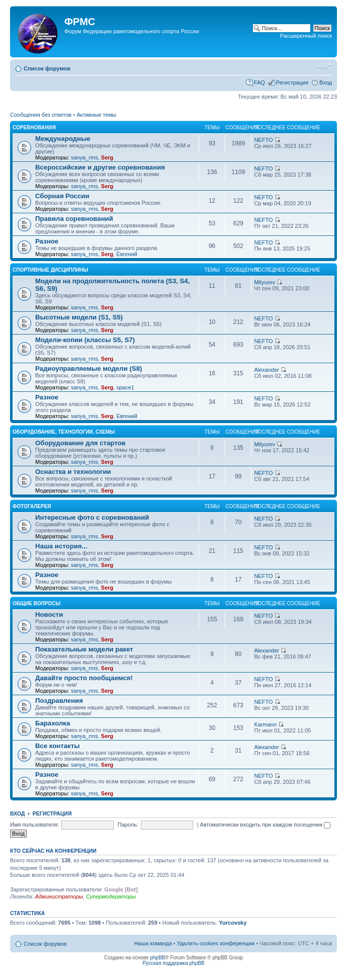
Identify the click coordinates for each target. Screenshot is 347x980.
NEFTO (263, 140)
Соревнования (34, 128)
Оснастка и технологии (73, 472)
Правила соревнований (74, 219)
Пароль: (128, 825)
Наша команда (153, 943)
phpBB (157, 958)
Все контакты (57, 746)
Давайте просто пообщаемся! (84, 678)
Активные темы (96, 115)
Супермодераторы (111, 896)
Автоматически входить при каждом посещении (266, 825)
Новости (49, 615)
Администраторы (59, 896)
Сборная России (62, 196)
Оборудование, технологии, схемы (64, 432)
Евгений (126, 254)
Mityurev (265, 282)
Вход (326, 83)
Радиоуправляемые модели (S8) (89, 369)
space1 (125, 387)
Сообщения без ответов (41, 115)
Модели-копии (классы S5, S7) (85, 340)
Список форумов (47, 68)
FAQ (259, 83)
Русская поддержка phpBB (173, 963)
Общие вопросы (36, 603)
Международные (63, 139)
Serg (107, 157)
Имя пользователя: (34, 825)
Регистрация (292, 83)
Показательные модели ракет (84, 649)
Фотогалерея (32, 506)
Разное (47, 241)
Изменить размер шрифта (325, 66)
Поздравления (59, 701)
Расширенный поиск (306, 36)
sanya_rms (84, 157)
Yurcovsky (233, 923)
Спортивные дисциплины (50, 270)
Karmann (265, 724)
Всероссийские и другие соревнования (100, 167)
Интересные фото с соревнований (92, 517)
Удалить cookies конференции (216, 943)
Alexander (267, 370)
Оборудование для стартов (80, 443)
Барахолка (53, 723)
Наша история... (61, 546)
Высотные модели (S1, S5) (79, 317)
